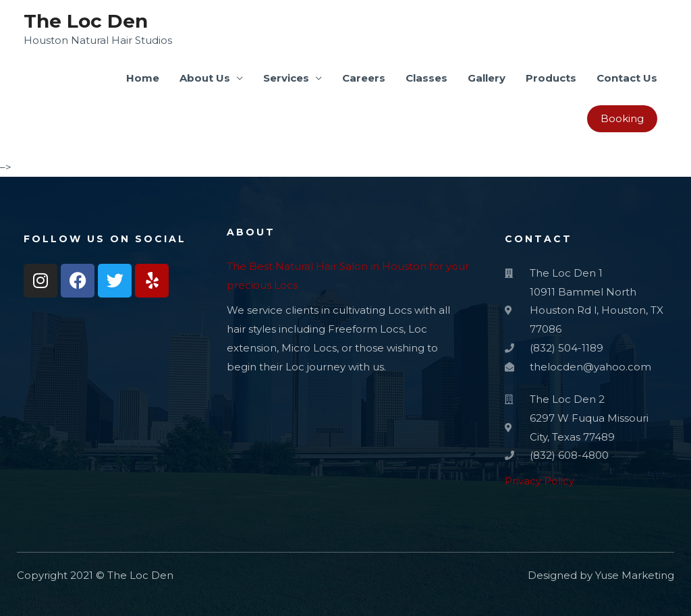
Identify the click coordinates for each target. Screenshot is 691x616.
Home (143, 78)
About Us (205, 78)
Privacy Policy (540, 481)
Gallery (487, 78)
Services (286, 78)
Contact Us (627, 78)
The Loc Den (86, 21)
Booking (622, 118)
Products (551, 78)
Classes (426, 78)
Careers (364, 78)
